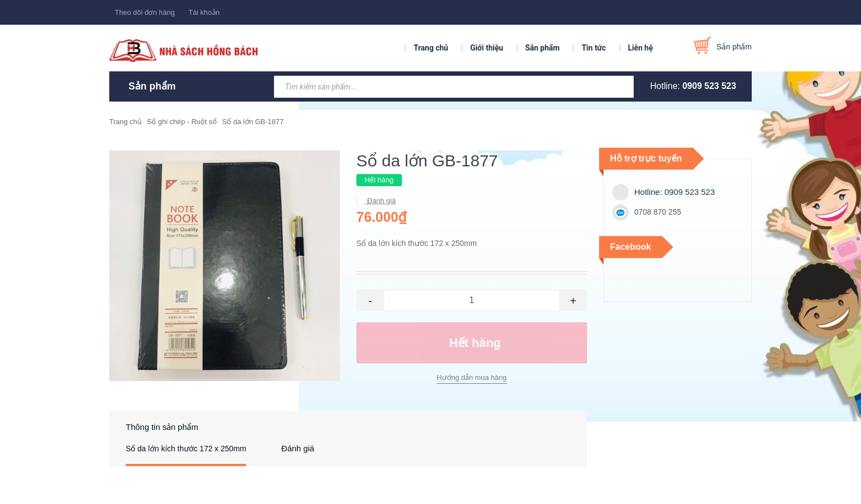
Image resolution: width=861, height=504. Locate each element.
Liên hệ (640, 48)
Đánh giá (381, 201)
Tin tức (594, 48)
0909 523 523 (709, 86)
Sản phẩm (542, 48)
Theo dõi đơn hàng (145, 12)
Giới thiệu (487, 48)
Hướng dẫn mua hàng (471, 377)
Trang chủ (431, 48)
